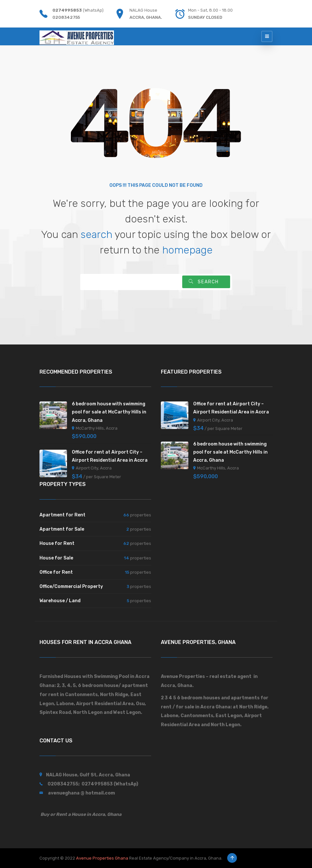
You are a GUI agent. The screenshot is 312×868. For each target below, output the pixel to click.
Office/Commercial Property (71, 586)
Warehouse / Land (60, 601)
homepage (187, 250)
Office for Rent (56, 572)
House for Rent (57, 543)
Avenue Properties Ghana (102, 858)
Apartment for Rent (62, 515)
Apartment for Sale (62, 529)
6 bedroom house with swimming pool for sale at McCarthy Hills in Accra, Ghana (109, 412)
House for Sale (56, 558)
